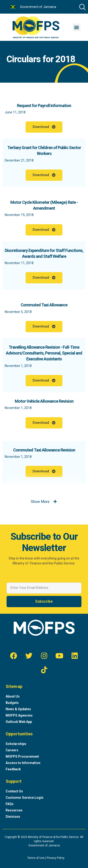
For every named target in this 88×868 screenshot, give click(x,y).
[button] (77, 27)
